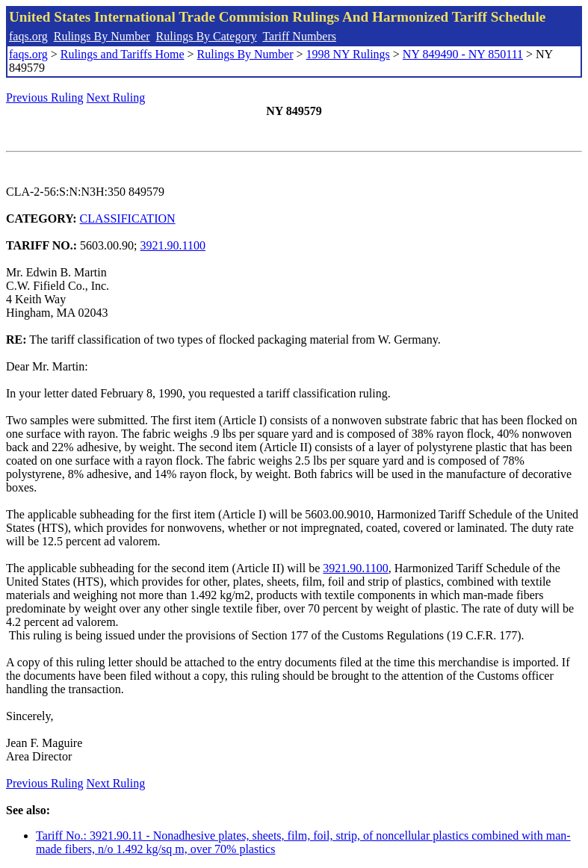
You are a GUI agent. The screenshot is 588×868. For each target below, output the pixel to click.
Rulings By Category (207, 36)
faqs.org (28, 36)
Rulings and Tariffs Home (123, 54)
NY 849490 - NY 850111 (463, 54)
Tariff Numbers (299, 36)
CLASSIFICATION (128, 218)
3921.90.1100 (173, 245)
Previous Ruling (45, 97)
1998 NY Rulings (348, 54)
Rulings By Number (102, 36)
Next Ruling (116, 97)
